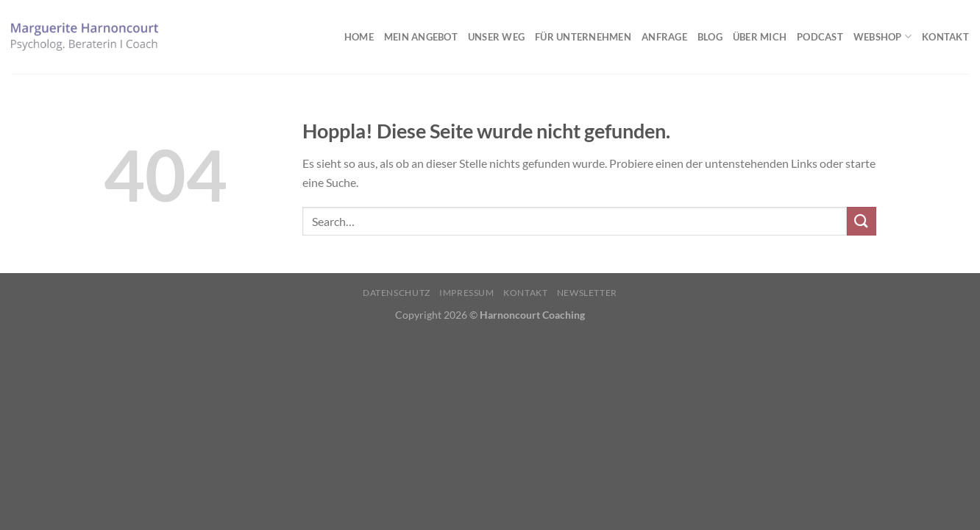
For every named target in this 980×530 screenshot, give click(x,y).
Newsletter (587, 293)
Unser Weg (496, 37)
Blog (710, 37)
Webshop (883, 36)
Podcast (820, 37)
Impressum (467, 293)
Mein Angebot (421, 37)
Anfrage (664, 37)
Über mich (760, 37)
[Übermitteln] (862, 221)
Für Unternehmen (583, 37)
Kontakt (945, 37)
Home (359, 37)
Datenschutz (397, 293)
